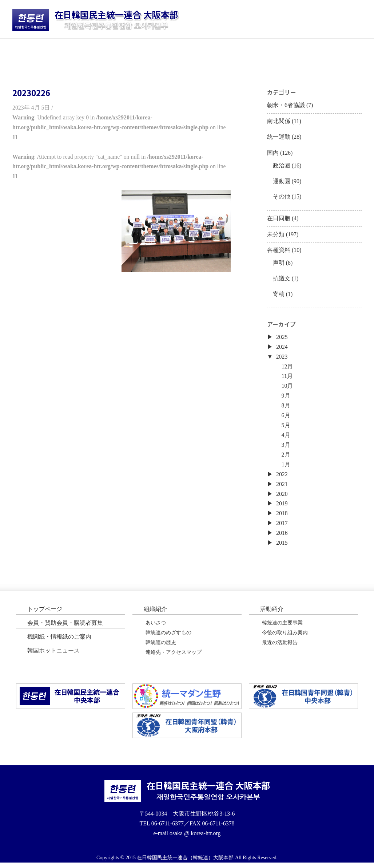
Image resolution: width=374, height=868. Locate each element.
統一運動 (279, 138)
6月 (286, 419)
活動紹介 (158, 51)
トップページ (41, 51)
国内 (273, 154)
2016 (282, 538)
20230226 (31, 92)
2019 (282, 508)
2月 (286, 459)
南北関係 (279, 121)
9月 (286, 399)
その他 (282, 198)
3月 (286, 449)
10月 (287, 389)
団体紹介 (100, 51)
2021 (282, 488)
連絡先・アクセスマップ (174, 658)
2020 (282, 498)
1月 (286, 468)
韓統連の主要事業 (282, 628)
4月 (286, 439)
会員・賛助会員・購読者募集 (65, 628)
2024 (282, 350)
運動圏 (282, 182)
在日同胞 (279, 220)
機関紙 (274, 51)
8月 (286, 409)
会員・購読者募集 (216, 51)
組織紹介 (155, 614)
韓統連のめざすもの (168, 638)
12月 (287, 369)
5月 (286, 429)
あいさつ (156, 628)
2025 (282, 340)
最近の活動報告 (280, 648)
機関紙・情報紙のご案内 (59, 642)
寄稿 (279, 296)
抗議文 (282, 281)
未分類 (276, 236)
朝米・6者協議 (286, 105)
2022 (282, 478)
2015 (282, 548)
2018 (282, 518)
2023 (282, 360)
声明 (279, 265)
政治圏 (282, 167)
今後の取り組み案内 (285, 638)
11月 (287, 380)
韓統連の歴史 (161, 648)
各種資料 (279, 252)
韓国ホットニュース (333, 51)
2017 (282, 528)
